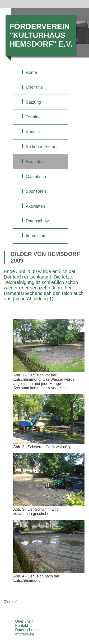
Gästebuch (36, 177)
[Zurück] (11, 602)
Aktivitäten (35, 206)
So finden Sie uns (42, 147)
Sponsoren (36, 191)
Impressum (36, 236)
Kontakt (33, 132)
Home (31, 72)
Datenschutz (37, 221)
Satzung (34, 102)
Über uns (34, 87)
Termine (33, 117)
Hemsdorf (35, 162)
